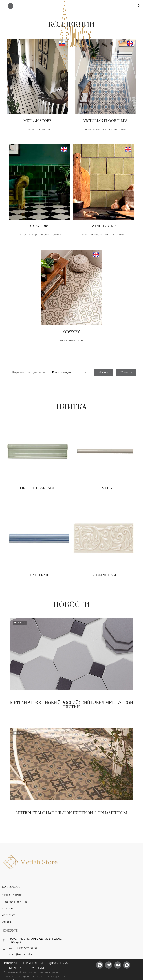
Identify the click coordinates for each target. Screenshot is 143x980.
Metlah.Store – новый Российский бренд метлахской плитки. (72, 705)
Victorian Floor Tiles (14, 902)
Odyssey (7, 922)
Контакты (39, 968)
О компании (33, 964)
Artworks (8, 908)
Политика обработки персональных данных (33, 972)
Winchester (9, 915)
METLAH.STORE (12, 895)
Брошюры (17, 968)
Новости (71, 605)
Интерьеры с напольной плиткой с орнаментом (72, 813)
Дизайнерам (59, 964)
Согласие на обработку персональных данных (34, 977)
